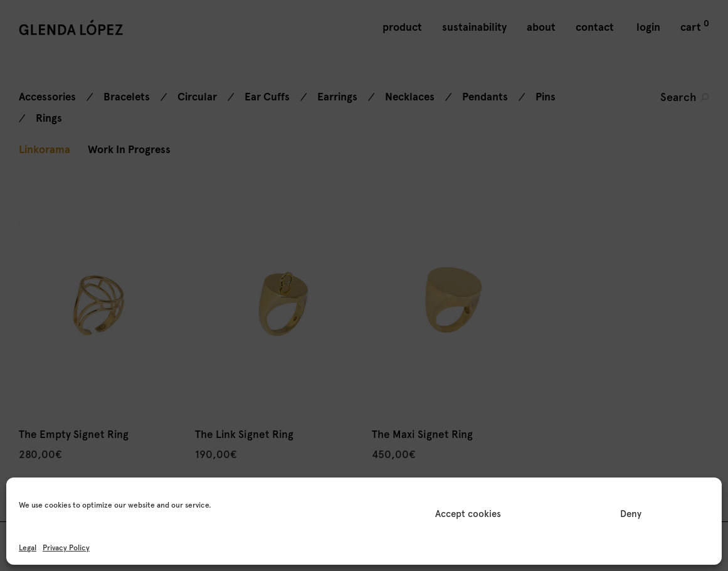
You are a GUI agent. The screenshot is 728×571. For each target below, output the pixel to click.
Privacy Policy (66, 548)
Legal (28, 548)
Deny (631, 514)
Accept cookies (468, 514)
